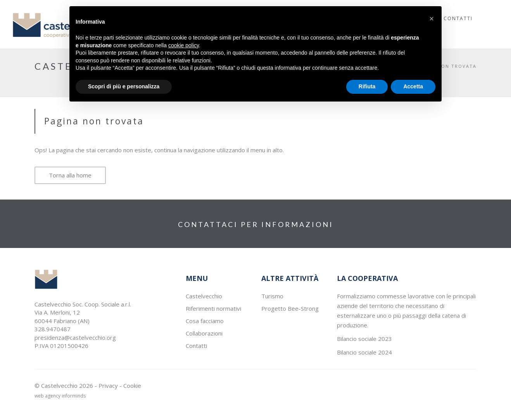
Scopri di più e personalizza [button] (124, 86)
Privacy (108, 386)
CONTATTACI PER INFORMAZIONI (256, 224)
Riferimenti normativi (213, 308)
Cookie (132, 386)
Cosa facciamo (205, 321)
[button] (432, 19)
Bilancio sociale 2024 (364, 352)
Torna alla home (70, 175)
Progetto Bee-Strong (290, 308)
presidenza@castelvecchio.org (75, 337)
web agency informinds (60, 396)
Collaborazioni (204, 333)
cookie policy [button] (184, 45)
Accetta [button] (413, 86)
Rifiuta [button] (367, 86)
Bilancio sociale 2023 (364, 339)
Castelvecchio (204, 296)
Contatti (196, 346)
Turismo (272, 296)
